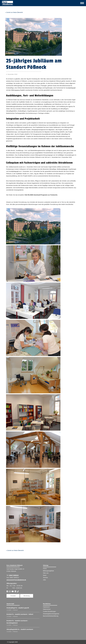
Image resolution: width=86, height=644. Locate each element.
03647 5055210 (14, 575)
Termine (45, 578)
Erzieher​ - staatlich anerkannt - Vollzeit (20, 614)
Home (45, 568)
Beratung (27, 596)
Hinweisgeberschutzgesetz (51, 614)
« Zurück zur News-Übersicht (14, 12)
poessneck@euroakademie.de (16, 580)
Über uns (46, 573)
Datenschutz (47, 609)
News (45, 575)
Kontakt (13, 596)
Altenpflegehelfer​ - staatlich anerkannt (20, 629)
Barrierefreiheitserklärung (51, 616)
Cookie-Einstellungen (49, 611)
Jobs (44, 580)
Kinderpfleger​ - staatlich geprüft (18, 608)
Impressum (46, 607)
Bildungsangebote (48, 571)
